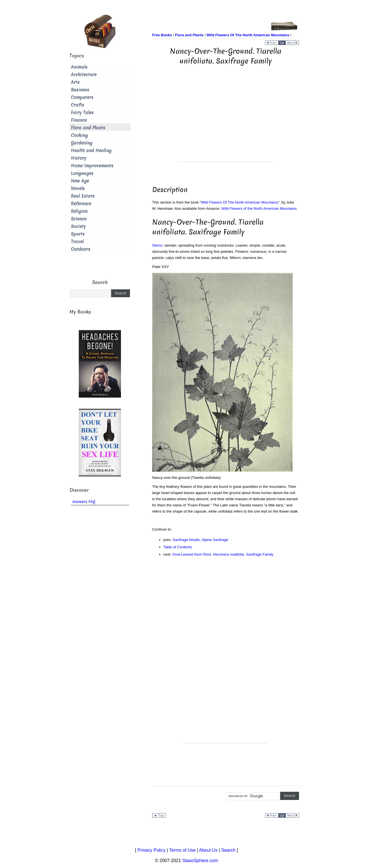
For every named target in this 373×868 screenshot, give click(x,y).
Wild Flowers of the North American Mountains (259, 208)
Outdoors (81, 249)
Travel (77, 242)
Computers (82, 97)
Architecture (84, 75)
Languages (82, 173)
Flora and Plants (88, 128)
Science (79, 219)
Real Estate (83, 196)
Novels (78, 189)
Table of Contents (178, 547)
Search (228, 850)
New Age (80, 181)
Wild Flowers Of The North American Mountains (239, 202)
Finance (79, 120)
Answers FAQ (84, 502)
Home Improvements (92, 166)
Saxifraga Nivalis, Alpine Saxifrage (200, 540)
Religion (79, 211)
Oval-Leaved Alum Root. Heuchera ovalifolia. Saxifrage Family (223, 554)
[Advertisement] (226, 122)
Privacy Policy (152, 850)
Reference (81, 204)
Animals (79, 67)
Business (80, 90)
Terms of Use (182, 850)
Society (78, 226)
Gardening (82, 143)
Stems (157, 245)
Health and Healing (91, 151)
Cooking (79, 135)
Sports (78, 234)
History (79, 158)
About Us (208, 850)
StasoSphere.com (200, 861)
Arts (75, 82)
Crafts (77, 105)
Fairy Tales (82, 113)
